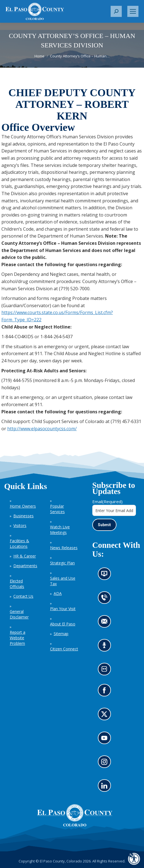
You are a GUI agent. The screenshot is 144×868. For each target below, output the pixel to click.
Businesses (23, 516)
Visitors (20, 525)
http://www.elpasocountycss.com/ (42, 429)
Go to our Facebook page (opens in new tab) (106, 692)
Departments (25, 566)
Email (107, 502)
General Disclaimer (19, 614)
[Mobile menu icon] (133, 11)
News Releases (64, 548)
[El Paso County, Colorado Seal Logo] (75, 825)
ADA (58, 593)
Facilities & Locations (19, 544)
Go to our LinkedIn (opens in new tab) (106, 787)
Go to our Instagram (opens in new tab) (106, 764)
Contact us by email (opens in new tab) (106, 623)
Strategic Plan (62, 563)
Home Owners (23, 506)
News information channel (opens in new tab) (106, 575)
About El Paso (63, 624)
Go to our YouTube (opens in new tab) (106, 740)
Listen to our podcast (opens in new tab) (106, 647)
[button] (116, 11)
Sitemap (61, 634)
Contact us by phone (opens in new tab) (106, 599)
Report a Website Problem (18, 638)
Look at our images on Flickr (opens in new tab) (106, 671)
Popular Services (57, 509)
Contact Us (23, 596)
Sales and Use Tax (63, 581)
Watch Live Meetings (60, 530)
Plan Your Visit (63, 609)
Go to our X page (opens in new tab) (106, 716)
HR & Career (25, 556)
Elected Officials (17, 584)
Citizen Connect (64, 649)
